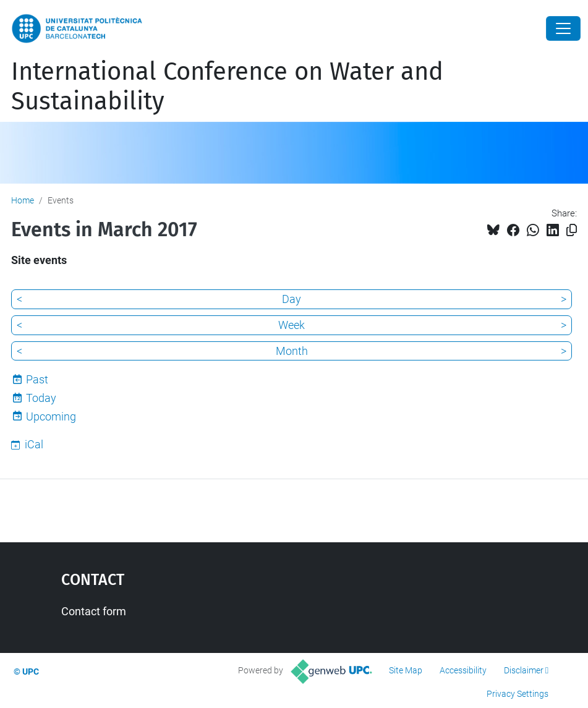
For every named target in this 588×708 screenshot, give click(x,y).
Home (23, 200)
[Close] (563, 28)
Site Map (406, 670)
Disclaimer (524, 670)
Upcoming (51, 416)
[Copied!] (572, 230)
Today (41, 398)
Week (292, 325)
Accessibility (463, 670)
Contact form (94, 611)
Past (37, 379)
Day (292, 299)
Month (292, 351)
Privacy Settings (518, 694)
